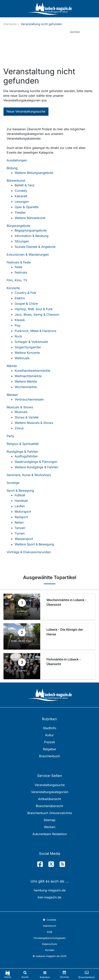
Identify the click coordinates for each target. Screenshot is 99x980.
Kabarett (21, 196)
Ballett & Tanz (25, 185)
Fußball (20, 495)
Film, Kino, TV (17, 280)
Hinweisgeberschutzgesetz (50, 938)
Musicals (21, 412)
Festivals (21, 272)
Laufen (20, 506)
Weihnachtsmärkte (28, 376)
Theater (20, 212)
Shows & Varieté (27, 417)
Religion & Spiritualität (23, 444)
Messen (12, 395)
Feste (18, 267)
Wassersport (24, 539)
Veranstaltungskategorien (50, 792)
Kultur (49, 735)
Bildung (12, 168)
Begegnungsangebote (31, 230)
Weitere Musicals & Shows (34, 423)
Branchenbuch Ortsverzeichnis (50, 813)
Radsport (21, 517)
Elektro (20, 298)
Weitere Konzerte (27, 353)
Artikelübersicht (49, 799)
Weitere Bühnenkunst (30, 218)
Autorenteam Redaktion (50, 834)
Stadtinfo (50, 728)
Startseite (10, 24)
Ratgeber (50, 749)
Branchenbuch (49, 756)
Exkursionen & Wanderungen (28, 254)
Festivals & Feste (19, 262)
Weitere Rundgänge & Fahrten (36, 467)
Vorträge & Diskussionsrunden (29, 552)
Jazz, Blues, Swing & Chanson (37, 314)
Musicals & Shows (20, 407)
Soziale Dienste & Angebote (35, 247)
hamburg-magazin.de (50, 890)
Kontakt (50, 950)
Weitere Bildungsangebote (34, 173)
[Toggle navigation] (45, 974)
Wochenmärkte (26, 387)
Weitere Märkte (26, 381)
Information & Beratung (32, 236)
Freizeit (49, 742)
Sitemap (49, 820)
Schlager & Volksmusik (31, 342)
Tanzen (20, 528)
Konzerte (13, 288)
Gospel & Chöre (26, 304)
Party (10, 436)
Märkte (12, 366)
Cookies (49, 920)
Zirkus (19, 428)
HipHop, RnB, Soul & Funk (34, 309)
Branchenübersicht (49, 806)
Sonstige (13, 483)
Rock (18, 336)
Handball (21, 501)
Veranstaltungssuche (50, 785)
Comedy (21, 191)
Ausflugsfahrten (26, 456)
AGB (49, 932)
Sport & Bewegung (20, 490)
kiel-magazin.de (49, 897)
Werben (50, 827)
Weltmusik (22, 358)
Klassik (20, 320)
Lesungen (22, 202)
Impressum (49, 926)
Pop (18, 325)
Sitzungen (22, 241)
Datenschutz (50, 944)
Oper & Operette (27, 207)
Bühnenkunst (16, 181)
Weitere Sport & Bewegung (34, 544)
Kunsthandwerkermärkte (32, 371)
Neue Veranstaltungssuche (26, 111)
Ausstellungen (17, 160)
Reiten (19, 522)
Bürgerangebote (18, 226)
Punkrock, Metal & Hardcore (35, 331)
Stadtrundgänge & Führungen (36, 462)
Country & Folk (25, 293)
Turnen (20, 533)
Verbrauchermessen (29, 399)
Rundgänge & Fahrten (22, 452)
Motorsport (23, 512)
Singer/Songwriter (28, 347)
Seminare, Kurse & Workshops (29, 475)
